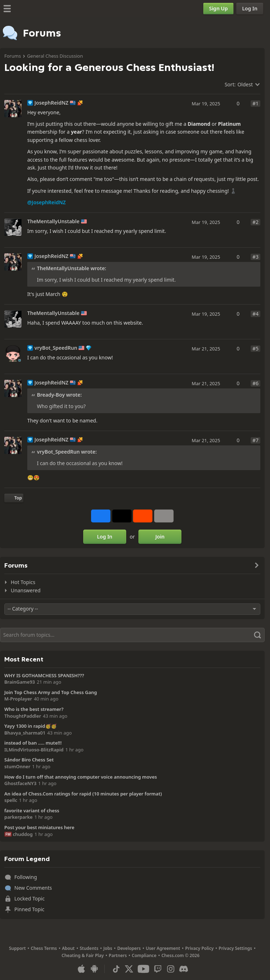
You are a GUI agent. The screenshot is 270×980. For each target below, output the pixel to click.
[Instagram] (171, 969)
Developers (129, 948)
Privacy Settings (235, 948)
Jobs (108, 948)
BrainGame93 (20, 682)
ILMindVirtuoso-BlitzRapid (34, 750)
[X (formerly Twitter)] (129, 969)
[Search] (132, 635)
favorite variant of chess (32, 811)
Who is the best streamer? (34, 709)
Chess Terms (44, 948)
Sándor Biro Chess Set (29, 760)
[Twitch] (158, 969)
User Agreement (163, 948)
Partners (118, 955)
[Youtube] (143, 969)
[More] (164, 516)
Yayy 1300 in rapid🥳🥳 (30, 726)
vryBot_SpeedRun (56, 348)
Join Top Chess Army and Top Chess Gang (51, 692)
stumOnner (17, 766)
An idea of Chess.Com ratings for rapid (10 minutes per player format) (83, 794)
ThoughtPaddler (23, 716)
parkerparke (18, 817)
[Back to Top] (14, 498)
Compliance (144, 955)
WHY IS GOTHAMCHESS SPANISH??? (44, 675)
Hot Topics (23, 582)
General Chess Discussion (55, 56)
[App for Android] (94, 969)
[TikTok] (116, 969)
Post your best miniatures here (39, 827)
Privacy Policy (199, 948)
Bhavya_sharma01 (25, 733)
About (68, 948)
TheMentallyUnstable (53, 221)
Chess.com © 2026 (180, 955)
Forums (13, 56)
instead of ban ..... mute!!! (33, 743)
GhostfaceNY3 (20, 783)
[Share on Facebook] (101, 516)
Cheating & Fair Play (83, 955)
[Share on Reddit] (143, 516)
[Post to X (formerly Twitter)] (122, 516)
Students (89, 948)
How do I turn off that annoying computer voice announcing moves (81, 777)
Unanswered (26, 590)
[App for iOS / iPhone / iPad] (81, 969)
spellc (11, 800)
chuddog (23, 834)
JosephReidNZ (51, 103)
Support (17, 948)
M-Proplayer (18, 699)
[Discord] (184, 969)
